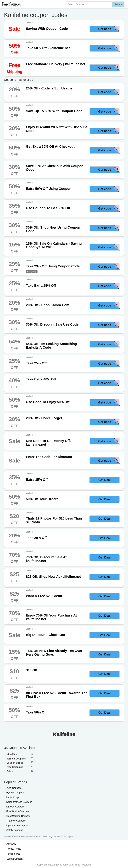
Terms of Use (13, 854)
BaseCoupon (11, 4)
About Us (11, 844)
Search (118, 4)
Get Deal (104, 480)
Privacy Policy (14, 849)
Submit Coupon (15, 859)
